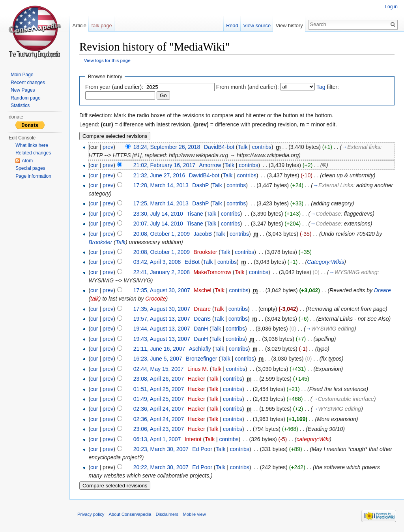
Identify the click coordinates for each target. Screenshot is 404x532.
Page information (33, 176)
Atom (27, 161)
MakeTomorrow (212, 272)
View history (289, 25)
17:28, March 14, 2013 (161, 185)
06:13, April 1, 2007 (157, 439)
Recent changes (28, 83)
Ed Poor (202, 449)
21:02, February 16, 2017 (164, 165)
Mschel (202, 290)
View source (257, 25)
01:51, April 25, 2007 (159, 389)
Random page (25, 98)
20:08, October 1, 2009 (162, 234)
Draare (382, 290)
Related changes (33, 153)
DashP (200, 185)
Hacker (196, 379)
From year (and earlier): (114, 87)
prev (108, 147)
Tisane (195, 214)
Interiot (193, 439)
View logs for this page (107, 60)
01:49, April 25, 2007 (159, 399)
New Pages (23, 90)
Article (79, 25)
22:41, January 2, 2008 (162, 272)
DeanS (202, 319)
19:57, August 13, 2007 (162, 319)
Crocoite (155, 299)
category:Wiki (313, 439)
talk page (102, 25)
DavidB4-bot (219, 147)
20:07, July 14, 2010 (158, 224)
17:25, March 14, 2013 (161, 203)
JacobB (203, 234)
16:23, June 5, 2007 (158, 359)
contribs (262, 147)
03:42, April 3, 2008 (157, 262)
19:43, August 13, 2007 (162, 339)
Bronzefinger (201, 359)
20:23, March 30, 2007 (161, 449)
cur (94, 165)
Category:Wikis (325, 262)
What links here (32, 145)
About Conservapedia (130, 514)
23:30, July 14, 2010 (158, 214)
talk (95, 299)
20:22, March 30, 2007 (161, 467)
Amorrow (210, 165)
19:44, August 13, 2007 (162, 329)
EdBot (192, 262)
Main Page (22, 75)
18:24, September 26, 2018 (167, 147)
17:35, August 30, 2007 (162, 290)
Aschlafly (200, 349)
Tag (321, 87)
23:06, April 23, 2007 (159, 429)
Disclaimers (167, 514)
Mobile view (194, 514)
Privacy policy (91, 514)
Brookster (100, 242)
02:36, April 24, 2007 (159, 409)
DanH (201, 329)
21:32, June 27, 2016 (159, 175)
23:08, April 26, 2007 (159, 379)
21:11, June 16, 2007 (159, 349)
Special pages (30, 168)
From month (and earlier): (248, 87)
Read (232, 25)
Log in (391, 7)
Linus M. (198, 369)
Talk (243, 147)
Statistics (20, 105)
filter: (328, 87)
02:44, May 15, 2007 (159, 369)
